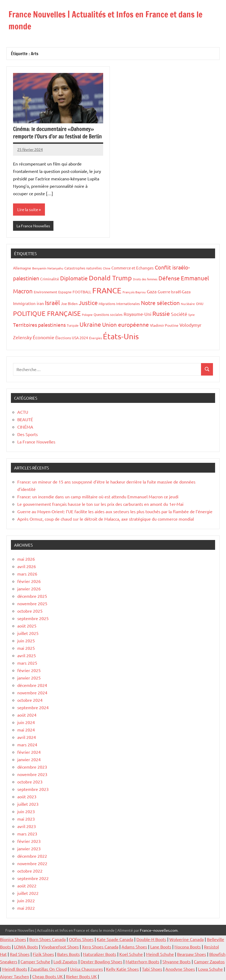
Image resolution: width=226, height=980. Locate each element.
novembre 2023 (32, 774)
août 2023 (27, 796)
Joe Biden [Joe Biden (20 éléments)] (69, 303)
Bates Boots (68, 954)
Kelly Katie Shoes (122, 969)
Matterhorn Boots (142, 961)
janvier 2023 (29, 848)
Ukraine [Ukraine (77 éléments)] (90, 324)
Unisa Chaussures (86, 969)
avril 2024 (27, 737)
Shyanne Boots (177, 961)
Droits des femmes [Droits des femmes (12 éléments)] (145, 279)
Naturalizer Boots (100, 954)
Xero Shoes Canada (100, 947)
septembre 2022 (33, 878)
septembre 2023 (33, 789)
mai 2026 (26, 559)
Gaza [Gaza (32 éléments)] (152, 291)
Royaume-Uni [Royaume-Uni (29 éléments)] (137, 314)
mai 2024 (26, 730)
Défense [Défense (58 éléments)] (169, 278)
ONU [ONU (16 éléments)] (200, 304)
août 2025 (27, 626)
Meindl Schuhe (160, 954)
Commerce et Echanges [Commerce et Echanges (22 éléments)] (133, 268)
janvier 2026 (29, 589)
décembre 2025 (32, 596)
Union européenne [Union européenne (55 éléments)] (125, 324)
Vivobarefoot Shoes (60, 947)
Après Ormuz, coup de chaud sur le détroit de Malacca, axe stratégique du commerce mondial (106, 519)
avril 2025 (27, 655)
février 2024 (29, 752)
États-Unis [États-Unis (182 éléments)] (121, 336)
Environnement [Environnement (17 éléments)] (45, 292)
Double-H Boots (151, 939)
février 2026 (29, 581)
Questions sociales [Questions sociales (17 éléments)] (108, 314)
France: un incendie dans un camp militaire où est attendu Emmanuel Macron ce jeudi (98, 496)
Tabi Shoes (152, 969)
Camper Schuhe (35, 961)
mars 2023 (27, 834)
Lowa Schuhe (210, 969)
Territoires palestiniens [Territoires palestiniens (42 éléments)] (39, 325)
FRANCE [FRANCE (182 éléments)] (107, 290)
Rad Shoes (20, 954)
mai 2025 (26, 648)
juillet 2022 (28, 893)
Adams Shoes (134, 947)
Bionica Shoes (13, 939)
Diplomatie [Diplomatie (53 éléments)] (74, 278)
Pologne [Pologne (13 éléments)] (87, 315)
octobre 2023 (30, 782)
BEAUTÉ (25, 419)
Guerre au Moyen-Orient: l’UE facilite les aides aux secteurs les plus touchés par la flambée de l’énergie (115, 511)
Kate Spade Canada (115, 939)
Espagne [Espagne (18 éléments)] (65, 292)
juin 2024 (26, 722)
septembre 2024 (33, 707)
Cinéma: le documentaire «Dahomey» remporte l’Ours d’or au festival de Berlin (57, 133)
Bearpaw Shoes (192, 954)
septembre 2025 (33, 618)
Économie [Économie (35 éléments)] (43, 337)
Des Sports (28, 434)
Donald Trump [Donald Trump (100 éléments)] (110, 278)
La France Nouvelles (33, 226)
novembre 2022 (32, 863)
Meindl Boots (15, 969)
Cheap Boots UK (48, 976)
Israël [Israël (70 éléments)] (52, 302)
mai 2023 (26, 819)
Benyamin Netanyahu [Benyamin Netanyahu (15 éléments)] (48, 268)
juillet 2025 (28, 633)
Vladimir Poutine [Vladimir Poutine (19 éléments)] (164, 325)
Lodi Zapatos (65, 961)
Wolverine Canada (187, 939)
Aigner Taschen (14, 976)
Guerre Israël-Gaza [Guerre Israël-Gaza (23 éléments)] (174, 291)
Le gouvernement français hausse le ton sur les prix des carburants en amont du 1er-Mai (100, 504)
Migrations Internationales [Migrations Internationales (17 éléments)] (119, 304)
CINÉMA (25, 427)
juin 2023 (26, 811)
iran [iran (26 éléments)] (40, 303)
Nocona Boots (188, 947)
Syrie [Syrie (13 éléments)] (191, 315)
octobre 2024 (30, 700)
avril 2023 (27, 826)
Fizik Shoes (43, 954)
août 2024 (27, 715)
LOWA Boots (26, 947)
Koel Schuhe (131, 954)
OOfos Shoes (81, 939)
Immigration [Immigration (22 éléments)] (24, 303)
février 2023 (29, 841)
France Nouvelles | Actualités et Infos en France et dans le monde (110, 20)
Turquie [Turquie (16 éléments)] (73, 325)
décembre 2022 (32, 856)
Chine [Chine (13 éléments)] (107, 268)
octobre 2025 (30, 611)
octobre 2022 (30, 871)
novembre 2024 (32, 692)
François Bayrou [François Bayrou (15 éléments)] (134, 292)
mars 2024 (27, 744)
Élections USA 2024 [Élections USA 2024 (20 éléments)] (72, 338)
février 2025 (29, 670)
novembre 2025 (32, 603)
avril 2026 (27, 566)
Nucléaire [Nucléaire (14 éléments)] (188, 304)
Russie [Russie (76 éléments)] (161, 313)
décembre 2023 (32, 767)
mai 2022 (26, 908)
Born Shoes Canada (47, 939)
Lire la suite (28, 209)
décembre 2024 (32, 685)
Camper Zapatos (209, 961)
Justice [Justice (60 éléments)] (88, 303)
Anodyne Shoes (180, 969)
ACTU (23, 412)
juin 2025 (26, 641)
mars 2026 (27, 574)
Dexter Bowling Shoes (101, 961)
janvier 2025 (29, 678)
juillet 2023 (28, 804)
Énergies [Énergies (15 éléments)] (95, 338)
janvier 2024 (29, 759)
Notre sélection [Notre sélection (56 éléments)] (160, 303)
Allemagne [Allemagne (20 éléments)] (22, 268)
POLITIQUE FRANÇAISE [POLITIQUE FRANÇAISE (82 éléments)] (47, 313)
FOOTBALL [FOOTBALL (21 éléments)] (82, 291)
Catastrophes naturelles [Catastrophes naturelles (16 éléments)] (83, 268)
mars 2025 (27, 663)
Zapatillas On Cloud (49, 969)
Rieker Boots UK (81, 976)
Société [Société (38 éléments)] (179, 314)
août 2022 (27, 886)
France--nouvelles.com (159, 930)
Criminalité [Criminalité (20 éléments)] (50, 279)
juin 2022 (26, 900)
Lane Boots (161, 947)
